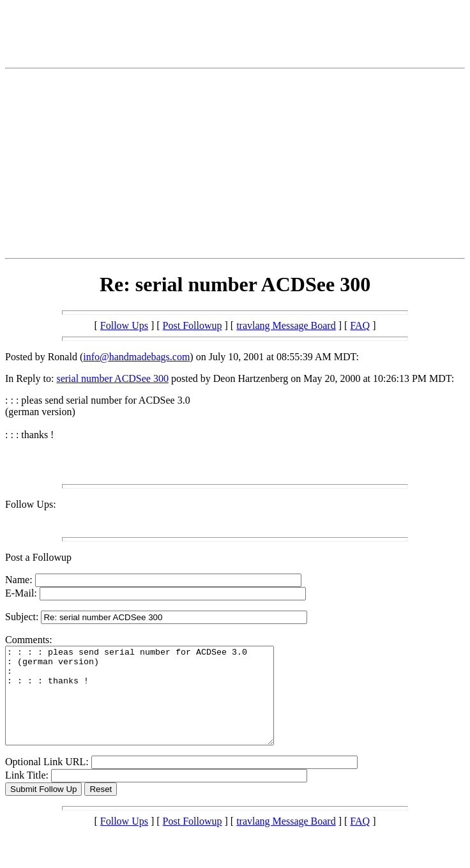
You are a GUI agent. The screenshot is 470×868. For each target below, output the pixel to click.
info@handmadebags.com (136, 357)
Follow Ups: (31, 504)
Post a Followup (38, 557)
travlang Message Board (286, 325)
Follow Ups (124, 325)
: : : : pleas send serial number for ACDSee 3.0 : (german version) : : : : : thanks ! (155, 705)
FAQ (360, 325)
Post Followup (193, 325)
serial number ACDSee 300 (112, 378)
